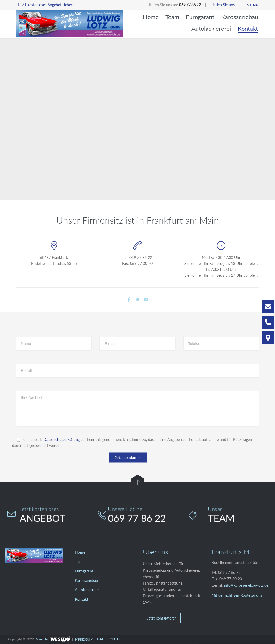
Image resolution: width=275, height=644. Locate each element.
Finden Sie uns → (225, 5)
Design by (42, 639)
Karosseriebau (86, 580)
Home (80, 552)
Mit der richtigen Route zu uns (237, 595)
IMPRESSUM (84, 639)
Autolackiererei (87, 590)
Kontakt (82, 599)
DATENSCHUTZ (109, 639)
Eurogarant (84, 571)
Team (79, 562)
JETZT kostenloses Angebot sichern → (48, 5)
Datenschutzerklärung (62, 459)
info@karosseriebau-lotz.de (246, 585)
